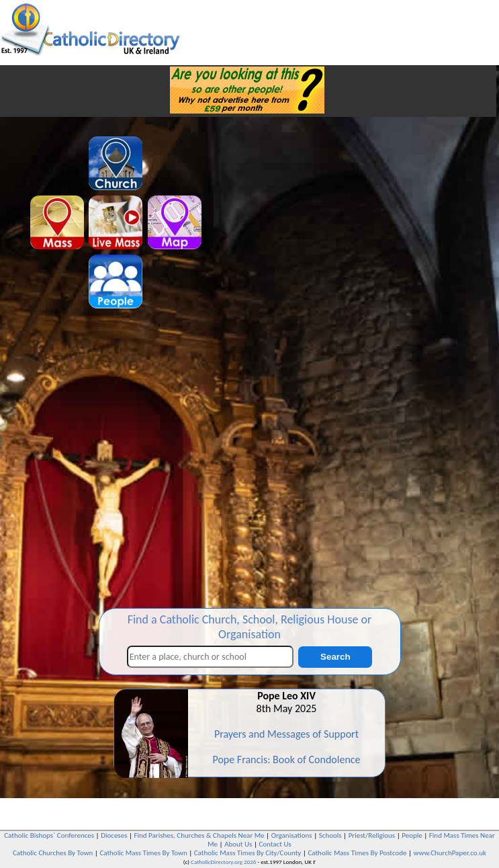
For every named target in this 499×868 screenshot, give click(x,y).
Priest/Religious (372, 835)
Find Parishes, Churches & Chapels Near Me (199, 835)
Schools (330, 835)
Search (335, 657)
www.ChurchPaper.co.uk (450, 853)
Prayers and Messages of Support (286, 734)
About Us (238, 844)
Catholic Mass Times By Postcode (357, 853)
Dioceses (114, 835)
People (412, 835)
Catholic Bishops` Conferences (49, 835)
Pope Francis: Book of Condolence (286, 759)
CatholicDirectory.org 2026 (223, 862)
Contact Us (275, 844)
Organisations (292, 835)
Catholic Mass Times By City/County (248, 853)
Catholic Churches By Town (53, 853)
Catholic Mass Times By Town (143, 853)
